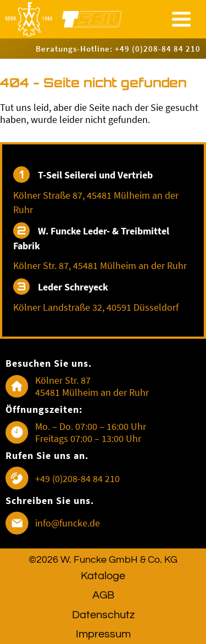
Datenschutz (103, 615)
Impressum (103, 634)
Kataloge (103, 576)
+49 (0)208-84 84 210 (77, 478)
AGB (103, 595)
